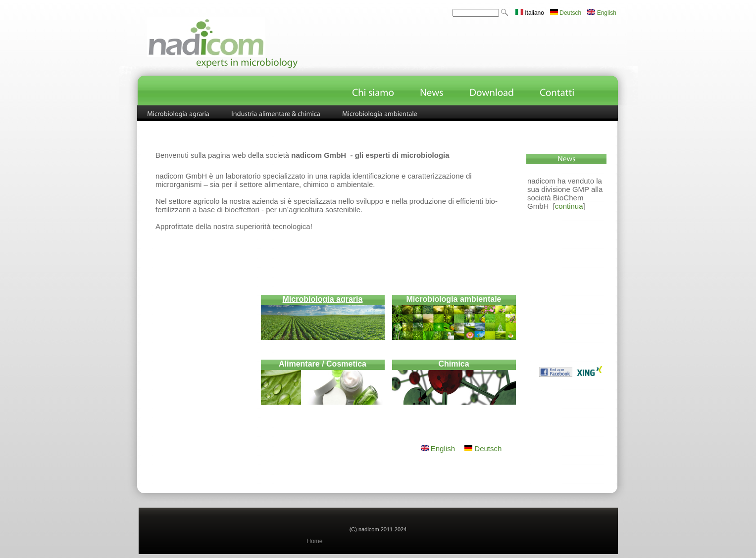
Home (315, 541)
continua (569, 206)
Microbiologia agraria (323, 299)
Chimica (454, 364)
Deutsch (566, 13)
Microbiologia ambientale (454, 299)
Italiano (530, 13)
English (602, 13)
